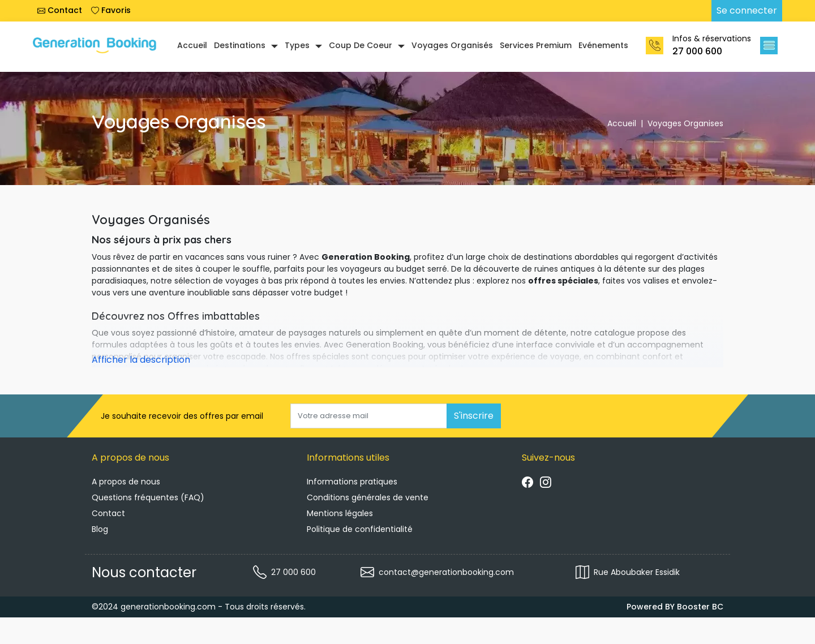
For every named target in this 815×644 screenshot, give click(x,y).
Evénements (603, 45)
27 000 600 (697, 51)
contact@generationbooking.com (446, 572)
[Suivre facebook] (527, 483)
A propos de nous (126, 482)
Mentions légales (340, 513)
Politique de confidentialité (360, 529)
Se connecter (747, 10)
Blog (100, 529)
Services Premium (536, 45)
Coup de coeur (361, 45)
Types (297, 45)
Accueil (192, 45)
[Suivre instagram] (546, 483)
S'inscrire (474, 416)
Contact (60, 10)
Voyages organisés (452, 45)
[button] (769, 46)
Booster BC (700, 607)
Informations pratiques (352, 482)
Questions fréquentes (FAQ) (148, 497)
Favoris (111, 10)
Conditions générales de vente (368, 497)
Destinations (240, 45)
